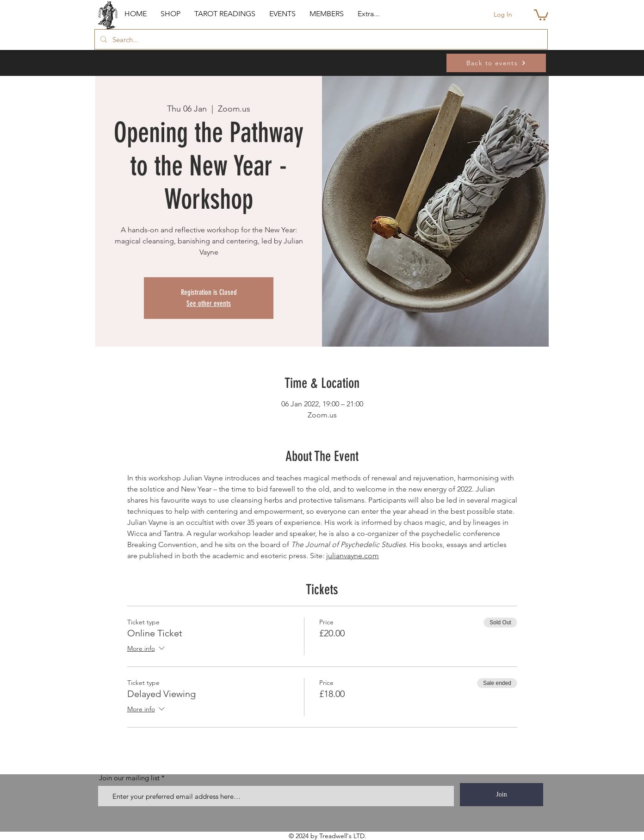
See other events (209, 303)
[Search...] (320, 39)
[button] (170, 14)
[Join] (502, 795)
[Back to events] (496, 63)
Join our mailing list (129, 778)
